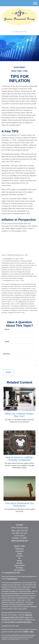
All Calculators (19, 570)
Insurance (19, 556)
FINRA (26, 632)
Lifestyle (19, 563)
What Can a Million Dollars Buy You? (19, 415)
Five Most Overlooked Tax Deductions (19, 505)
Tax (19, 558)
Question (7, 354)
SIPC (32, 632)
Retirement (19, 549)
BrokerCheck (12, 579)
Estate (19, 554)
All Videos (19, 568)
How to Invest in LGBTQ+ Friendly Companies (19, 459)
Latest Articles (20, 565)
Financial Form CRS (12, 573)
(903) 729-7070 (19, 32)
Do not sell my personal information (18, 622)
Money (19, 561)
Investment (19, 551)
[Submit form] (8, 372)
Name (7, 329)
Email (7, 342)
